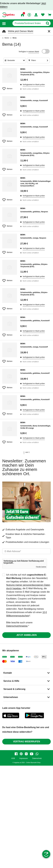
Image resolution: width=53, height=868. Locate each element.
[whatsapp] (37, 754)
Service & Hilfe (11, 681)
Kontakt (8, 673)
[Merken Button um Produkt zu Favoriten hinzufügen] (10, 87)
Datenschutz (37, 758)
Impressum (24, 758)
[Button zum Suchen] (47, 23)
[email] (26, 551)
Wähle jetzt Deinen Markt (21, 31)
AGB (13, 758)
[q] (28, 23)
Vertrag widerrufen (26, 742)
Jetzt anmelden (26, 635)
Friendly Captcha (41, 567)
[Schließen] (49, 31)
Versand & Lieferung (14, 689)
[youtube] (32, 754)
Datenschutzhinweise (17, 626)
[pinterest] (21, 754)
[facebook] (16, 754)
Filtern (34, 60)
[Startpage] (8, 15)
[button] (4, 23)
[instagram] (26, 754)
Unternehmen (11, 697)
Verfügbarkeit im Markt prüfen (34, 85)
